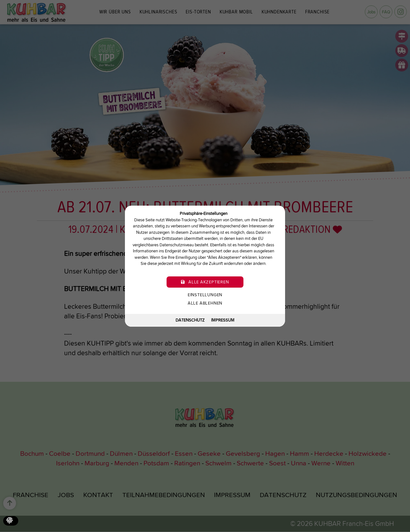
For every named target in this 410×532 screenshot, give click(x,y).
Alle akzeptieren (205, 282)
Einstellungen (205, 295)
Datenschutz (190, 320)
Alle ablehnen (205, 303)
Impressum (223, 320)
